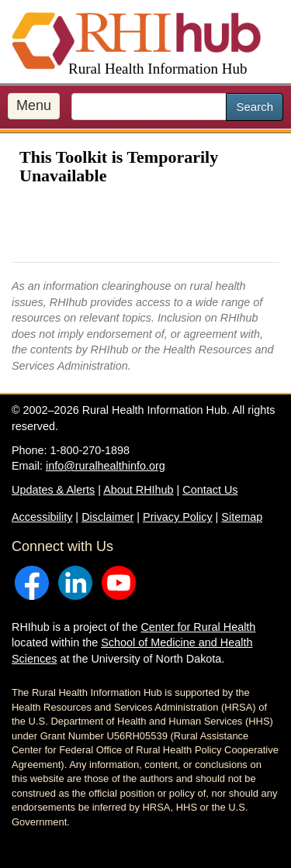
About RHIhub (138, 490)
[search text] (149, 107)
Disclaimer (107, 517)
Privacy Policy (178, 517)
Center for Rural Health (198, 627)
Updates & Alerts (53, 490)
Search (255, 107)
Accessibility (42, 517)
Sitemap (242, 517)
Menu (34, 105)
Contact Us (210, 490)
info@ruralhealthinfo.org (106, 466)
